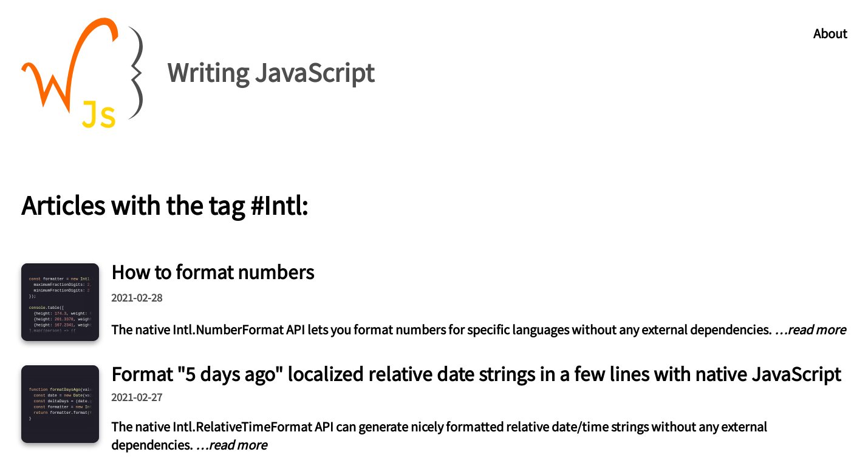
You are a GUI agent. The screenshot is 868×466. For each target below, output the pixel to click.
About (830, 33)
